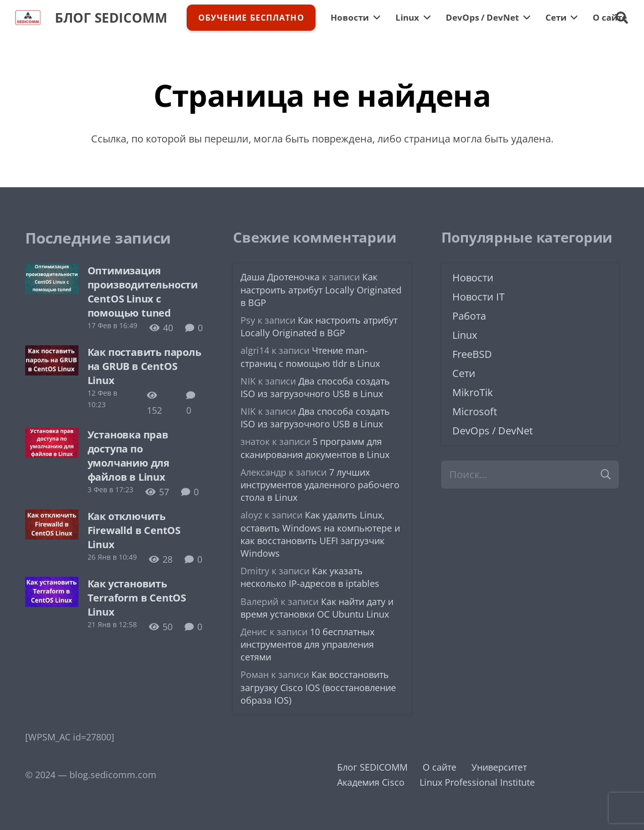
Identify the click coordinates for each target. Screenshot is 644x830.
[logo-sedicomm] (28, 18)
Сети (464, 373)
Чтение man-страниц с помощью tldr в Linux (310, 357)
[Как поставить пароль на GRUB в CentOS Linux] (52, 353)
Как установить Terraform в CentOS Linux (137, 598)
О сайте (439, 767)
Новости (473, 278)
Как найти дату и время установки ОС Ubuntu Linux (317, 608)
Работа (469, 316)
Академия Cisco (371, 782)
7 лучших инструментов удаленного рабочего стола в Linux (320, 485)
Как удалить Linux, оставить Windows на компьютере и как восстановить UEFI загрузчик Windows (320, 534)
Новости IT (478, 297)
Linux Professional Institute (477, 782)
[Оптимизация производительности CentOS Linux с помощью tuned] (52, 271)
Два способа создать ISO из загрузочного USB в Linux (315, 387)
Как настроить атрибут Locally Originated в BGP (321, 289)
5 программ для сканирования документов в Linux (315, 448)
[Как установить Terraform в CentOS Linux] (52, 584)
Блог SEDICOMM (372, 767)
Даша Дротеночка (280, 277)
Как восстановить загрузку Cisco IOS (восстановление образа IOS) (318, 687)
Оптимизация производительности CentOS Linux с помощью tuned (143, 292)
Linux (465, 335)
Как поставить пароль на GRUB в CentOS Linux (144, 366)
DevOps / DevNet (493, 431)
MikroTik (473, 392)
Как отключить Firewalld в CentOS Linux (134, 530)
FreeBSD (472, 354)
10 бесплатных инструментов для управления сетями (307, 644)
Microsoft (475, 411)
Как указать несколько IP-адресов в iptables (310, 577)
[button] (622, 18)
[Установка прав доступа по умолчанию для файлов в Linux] (52, 435)
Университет (499, 767)
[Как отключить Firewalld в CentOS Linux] (52, 517)
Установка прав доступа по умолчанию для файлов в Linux (129, 456)
